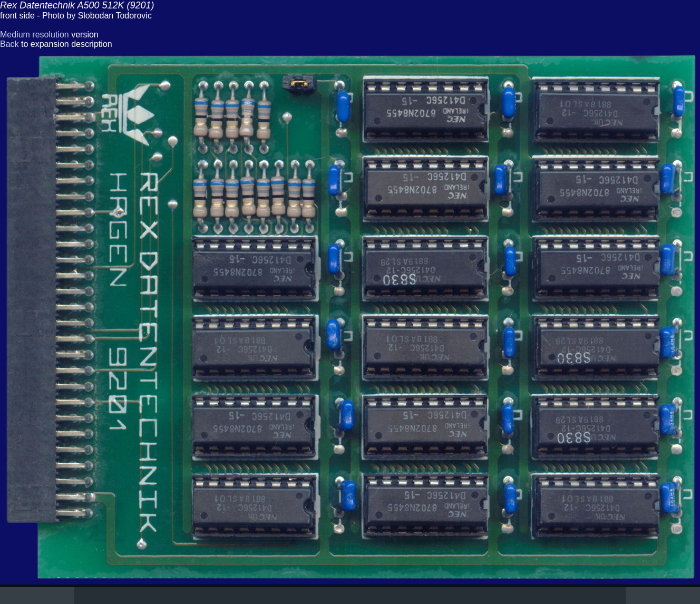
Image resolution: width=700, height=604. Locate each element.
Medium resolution (35, 35)
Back (9, 44)
